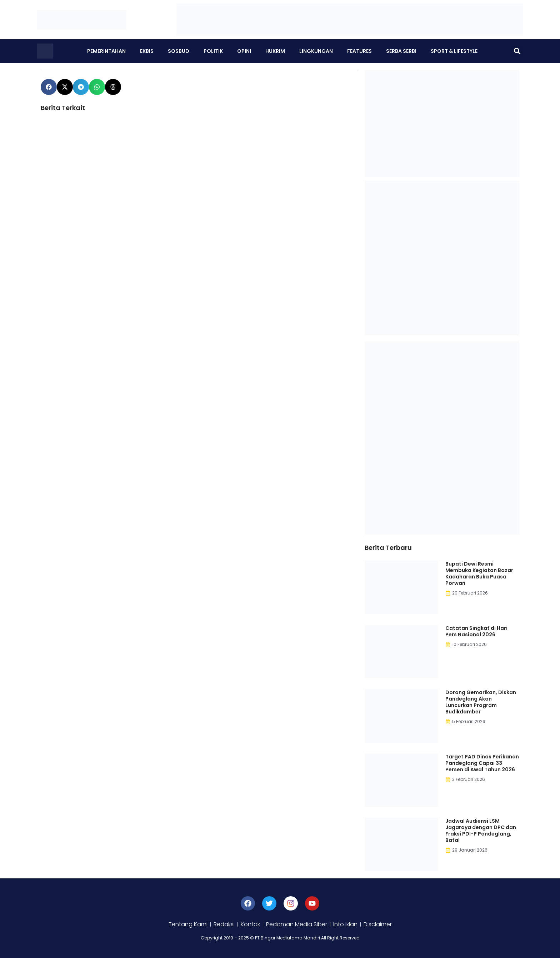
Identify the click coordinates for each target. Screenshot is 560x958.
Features (359, 51)
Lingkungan (316, 51)
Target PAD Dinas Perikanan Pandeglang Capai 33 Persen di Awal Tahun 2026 (482, 763)
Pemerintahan (106, 51)
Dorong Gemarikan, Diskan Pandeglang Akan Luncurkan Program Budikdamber (481, 702)
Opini (244, 51)
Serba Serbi (401, 51)
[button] (517, 51)
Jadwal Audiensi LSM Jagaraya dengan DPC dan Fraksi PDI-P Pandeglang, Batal (481, 831)
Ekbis (147, 51)
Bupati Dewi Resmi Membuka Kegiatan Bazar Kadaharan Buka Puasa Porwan (479, 573)
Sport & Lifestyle (454, 51)
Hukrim (275, 51)
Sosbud (179, 51)
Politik (213, 51)
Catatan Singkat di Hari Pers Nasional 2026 (476, 631)
